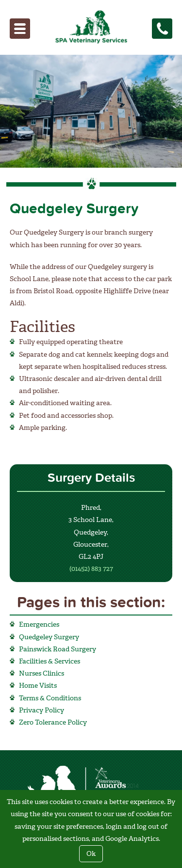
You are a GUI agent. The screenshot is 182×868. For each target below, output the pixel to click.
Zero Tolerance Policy (53, 722)
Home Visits (38, 686)
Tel (168, 28)
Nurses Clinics (41, 673)
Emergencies (39, 624)
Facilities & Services (50, 661)
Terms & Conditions (50, 698)
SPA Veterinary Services (86, 27)
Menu (26, 28)
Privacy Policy (41, 710)
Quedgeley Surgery (49, 637)
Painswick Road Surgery (58, 649)
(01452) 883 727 (91, 569)
